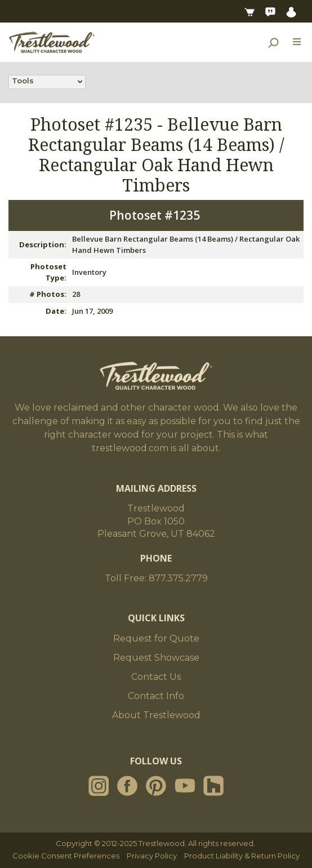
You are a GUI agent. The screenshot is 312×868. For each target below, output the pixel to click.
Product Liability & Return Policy (242, 856)
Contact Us (156, 677)
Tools (23, 82)
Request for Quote (156, 638)
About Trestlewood (156, 715)
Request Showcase (156, 658)
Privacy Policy (152, 856)
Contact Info (156, 696)
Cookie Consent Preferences (66, 856)
